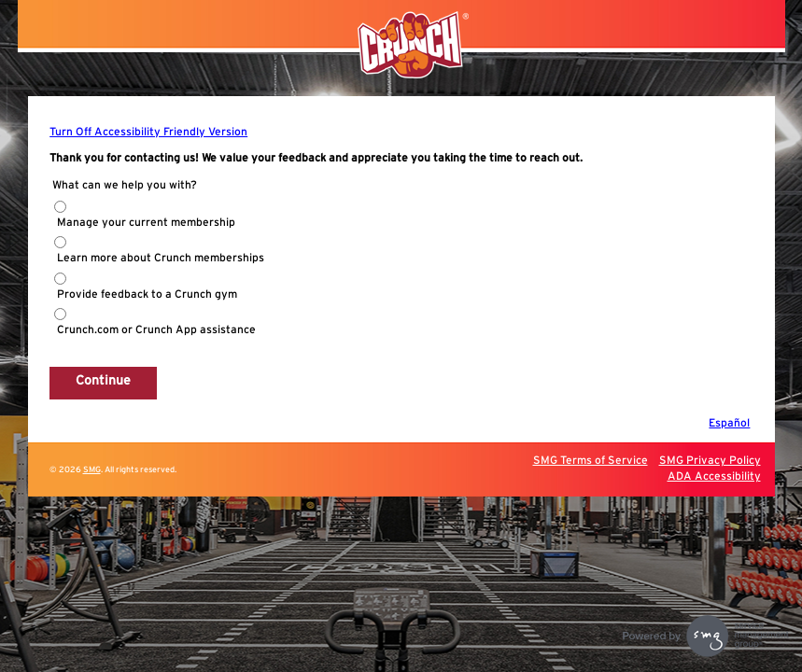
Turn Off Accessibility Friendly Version (148, 132)
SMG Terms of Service (591, 460)
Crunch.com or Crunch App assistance (156, 329)
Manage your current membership (146, 222)
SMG (92, 470)
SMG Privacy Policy (710, 460)
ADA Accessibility (714, 476)
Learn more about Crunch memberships (161, 258)
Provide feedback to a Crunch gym (147, 294)
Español (729, 423)
